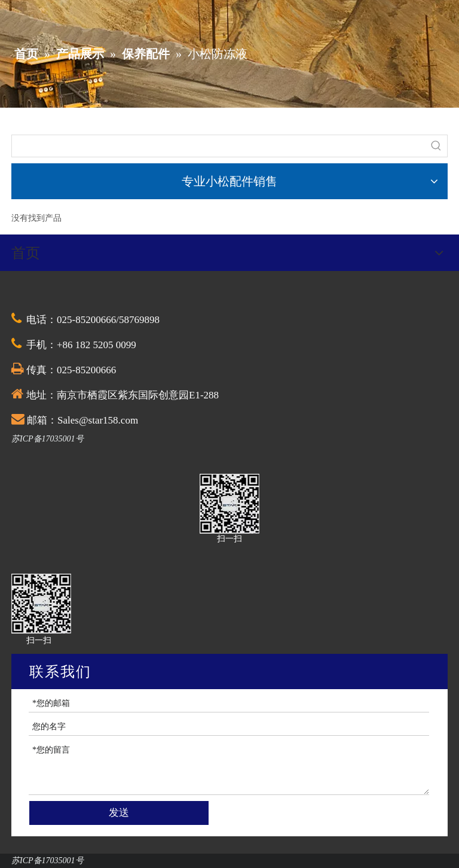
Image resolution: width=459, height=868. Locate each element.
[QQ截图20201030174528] (229, 504)
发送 (119, 813)
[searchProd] (219, 146)
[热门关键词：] (436, 146)
